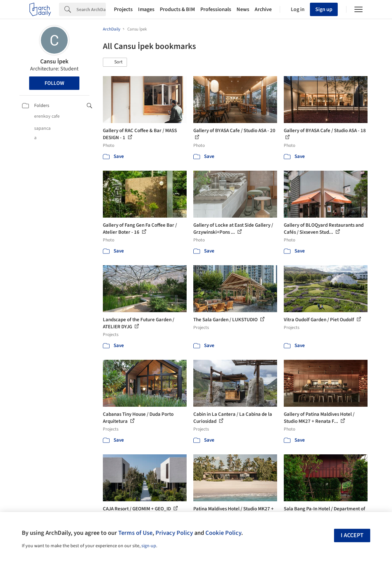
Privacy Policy (174, 533)
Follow (54, 83)
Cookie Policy (223, 533)
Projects (123, 9)
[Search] (91, 9)
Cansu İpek (54, 62)
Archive (263, 9)
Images (146, 9)
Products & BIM (177, 9)
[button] (115, 62)
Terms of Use (135, 533)
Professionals (216, 9)
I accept (352, 535)
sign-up (149, 546)
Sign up (324, 9)
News (243, 9)
